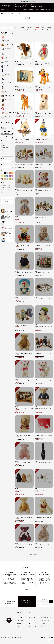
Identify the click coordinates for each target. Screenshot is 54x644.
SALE (7, 9)
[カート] (26, 6)
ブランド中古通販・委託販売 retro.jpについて (44, 10)
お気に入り (31, 620)
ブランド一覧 (32, 613)
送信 (51, 602)
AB (4, 192)
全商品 (11, 9)
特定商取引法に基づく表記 (46, 617)
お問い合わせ (20, 626)
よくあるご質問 (20, 620)
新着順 (43, 29)
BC (10, 187)
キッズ (4, 150)
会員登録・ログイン (33, 617)
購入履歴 (31, 623)
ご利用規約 (43, 623)
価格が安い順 (30, 29)
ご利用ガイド (25, 9)
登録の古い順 (49, 29)
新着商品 (3, 9)
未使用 (4, 185)
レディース (5, 143)
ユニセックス (5, 148)
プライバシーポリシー (45, 620)
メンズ (4, 145)
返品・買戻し (31, 9)
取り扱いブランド (11, 13)
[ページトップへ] (50, 640)
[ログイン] (23, 6)
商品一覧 (19, 613)
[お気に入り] (19, 6)
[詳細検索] (16, 6)
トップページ (4, 13)
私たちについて (44, 613)
